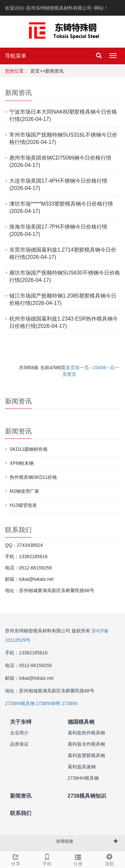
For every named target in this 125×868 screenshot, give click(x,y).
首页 (35, 71)
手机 (47, 859)
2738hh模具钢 (20, 703)
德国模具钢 (81, 722)
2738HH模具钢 (83, 778)
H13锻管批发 (23, 505)
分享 (16, 859)
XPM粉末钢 (22, 463)
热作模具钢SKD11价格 (33, 477)
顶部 (109, 859)
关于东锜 (21, 722)
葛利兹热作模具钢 (86, 733)
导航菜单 (16, 56)
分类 (78, 859)
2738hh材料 (48, 703)
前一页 (82, 368)
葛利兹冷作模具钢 (86, 744)
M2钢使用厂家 (24, 491)
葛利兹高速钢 (82, 767)
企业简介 (19, 733)
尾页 (72, 374)
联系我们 (21, 813)
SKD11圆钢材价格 (29, 449)
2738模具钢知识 (87, 796)
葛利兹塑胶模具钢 (86, 755)
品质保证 (19, 744)
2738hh (70, 703)
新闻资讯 (54, 71)
